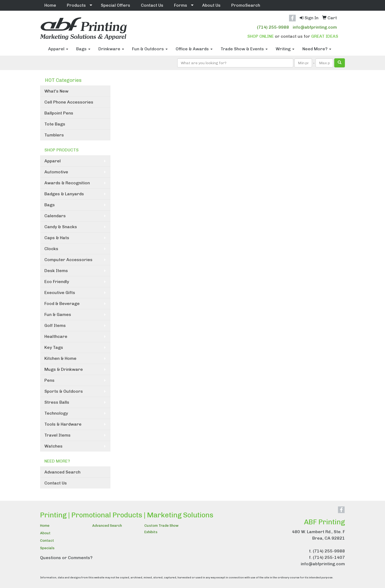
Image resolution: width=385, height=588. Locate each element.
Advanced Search (62, 472)
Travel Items (57, 435)
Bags (83, 49)
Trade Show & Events (244, 49)
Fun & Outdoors (150, 49)
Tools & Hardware (63, 424)
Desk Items (56, 271)
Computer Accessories (68, 260)
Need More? (317, 49)
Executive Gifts (60, 293)
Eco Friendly (57, 282)
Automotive (56, 172)
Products (76, 5)
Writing (285, 49)
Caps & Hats (57, 238)
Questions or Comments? (66, 558)
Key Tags (54, 347)
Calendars (55, 216)
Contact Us (152, 5)
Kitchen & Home (60, 358)
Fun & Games (58, 314)
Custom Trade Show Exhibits (161, 529)
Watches (53, 446)
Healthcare (56, 336)
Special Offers (115, 5)
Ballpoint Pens (59, 113)
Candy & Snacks (61, 227)
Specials (47, 548)
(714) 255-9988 (273, 27)
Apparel (58, 49)
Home (50, 5)
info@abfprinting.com (315, 27)
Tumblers (54, 135)
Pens (49, 380)
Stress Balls (57, 402)
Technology (56, 413)
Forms (181, 5)
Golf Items (55, 325)
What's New (56, 91)
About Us (211, 5)
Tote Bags (55, 124)
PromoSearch (246, 5)
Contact (47, 541)
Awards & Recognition (67, 183)
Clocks (51, 249)
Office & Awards (194, 49)
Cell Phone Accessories (69, 102)
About (45, 533)
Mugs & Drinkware (64, 369)
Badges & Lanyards (64, 194)
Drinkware (111, 49)
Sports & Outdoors (64, 391)
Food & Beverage (62, 303)
